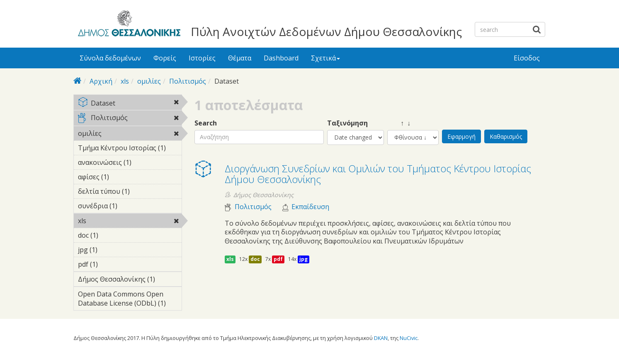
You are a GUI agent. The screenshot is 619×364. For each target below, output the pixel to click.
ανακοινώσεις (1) (130, 164)
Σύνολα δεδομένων (110, 58)
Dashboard (281, 58)
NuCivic (409, 338)
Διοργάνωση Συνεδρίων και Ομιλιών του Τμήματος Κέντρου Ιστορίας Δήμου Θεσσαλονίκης (378, 174)
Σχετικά (325, 58)
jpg (303, 259)
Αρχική (101, 81)
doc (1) (111, 235)
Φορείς (165, 58)
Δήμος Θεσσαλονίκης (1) (130, 280)
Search (206, 123)
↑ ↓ (399, 123)
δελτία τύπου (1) (130, 193)
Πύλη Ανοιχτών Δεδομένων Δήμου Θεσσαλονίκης (326, 31)
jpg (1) (110, 250)
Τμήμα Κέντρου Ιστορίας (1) (130, 149)
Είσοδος (527, 58)
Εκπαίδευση (310, 207)
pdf (278, 259)
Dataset (130, 104)
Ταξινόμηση (347, 123)
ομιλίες (149, 81)
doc (255, 259)
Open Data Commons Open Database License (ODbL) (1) (130, 300)
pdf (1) (111, 264)
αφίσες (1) (122, 177)
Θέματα (240, 58)
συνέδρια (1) (130, 207)
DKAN (381, 338)
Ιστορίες (202, 58)
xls (125, 81)
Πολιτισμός (188, 81)
